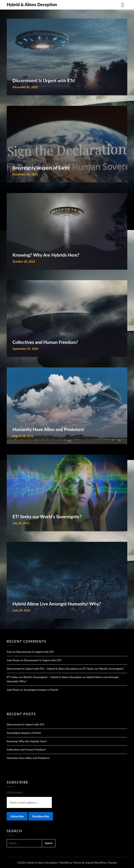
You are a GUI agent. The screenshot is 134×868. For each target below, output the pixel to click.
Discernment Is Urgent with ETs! (35, 652)
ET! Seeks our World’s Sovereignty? (103, 669)
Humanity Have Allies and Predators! (28, 758)
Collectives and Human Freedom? (26, 749)
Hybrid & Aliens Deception (32, 5)
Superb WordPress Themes (101, 863)
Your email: (15, 793)
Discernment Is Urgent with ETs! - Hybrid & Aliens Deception (42, 669)
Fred (9, 652)
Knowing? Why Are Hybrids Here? (27, 741)
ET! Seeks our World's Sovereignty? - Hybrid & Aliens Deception (44, 677)
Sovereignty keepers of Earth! (41, 690)
